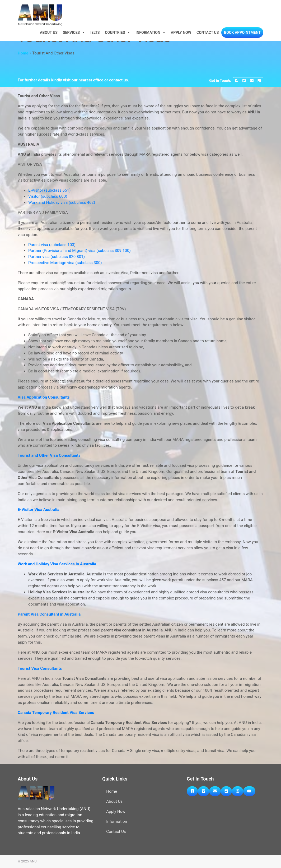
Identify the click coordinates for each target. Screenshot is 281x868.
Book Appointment (242, 33)
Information (148, 33)
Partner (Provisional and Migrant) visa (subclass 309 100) (79, 251)
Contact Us (208, 33)
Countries (115, 33)
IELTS (95, 33)
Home (23, 53)
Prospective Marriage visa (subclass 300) (65, 263)
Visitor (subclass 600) (48, 196)
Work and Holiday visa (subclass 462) (62, 202)
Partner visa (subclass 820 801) (57, 257)
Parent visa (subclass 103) (52, 245)
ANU (33, 861)
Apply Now (181, 33)
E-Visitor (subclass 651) (49, 190)
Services (71, 33)
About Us (49, 33)
